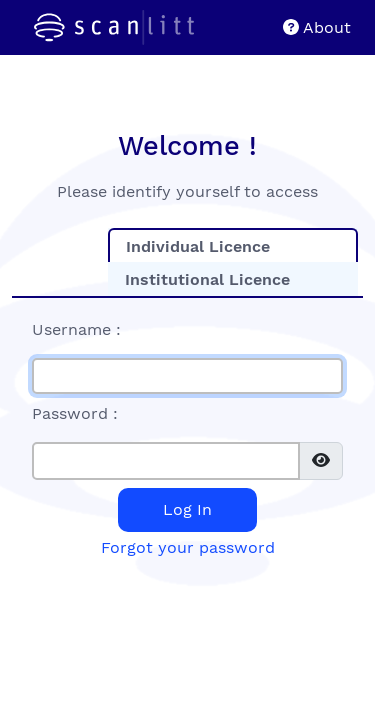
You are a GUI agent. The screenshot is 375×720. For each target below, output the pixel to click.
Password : (75, 413)
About (317, 27)
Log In (187, 509)
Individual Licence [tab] (198, 246)
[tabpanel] (187, 437)
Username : (76, 329)
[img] (321, 460)
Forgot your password (188, 547)
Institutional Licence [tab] (207, 279)
